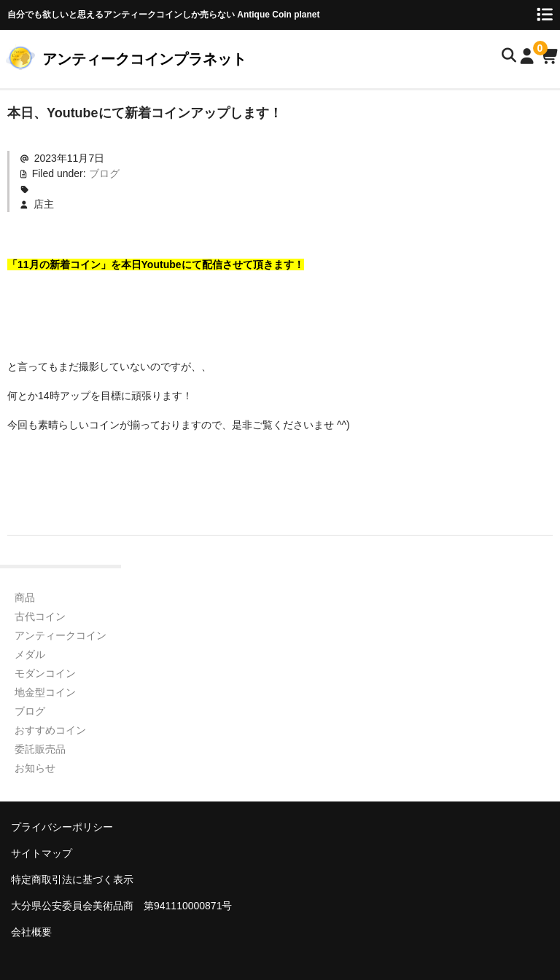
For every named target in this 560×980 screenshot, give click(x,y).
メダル (30, 654)
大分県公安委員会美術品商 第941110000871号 (121, 906)
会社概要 (31, 932)
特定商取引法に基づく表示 (72, 879)
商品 (25, 597)
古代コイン (40, 616)
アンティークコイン (61, 635)
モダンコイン (45, 673)
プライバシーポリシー (62, 827)
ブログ (104, 173)
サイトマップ (42, 853)
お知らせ (35, 768)
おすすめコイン (50, 730)
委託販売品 (40, 749)
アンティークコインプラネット (144, 59)
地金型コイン (45, 692)
